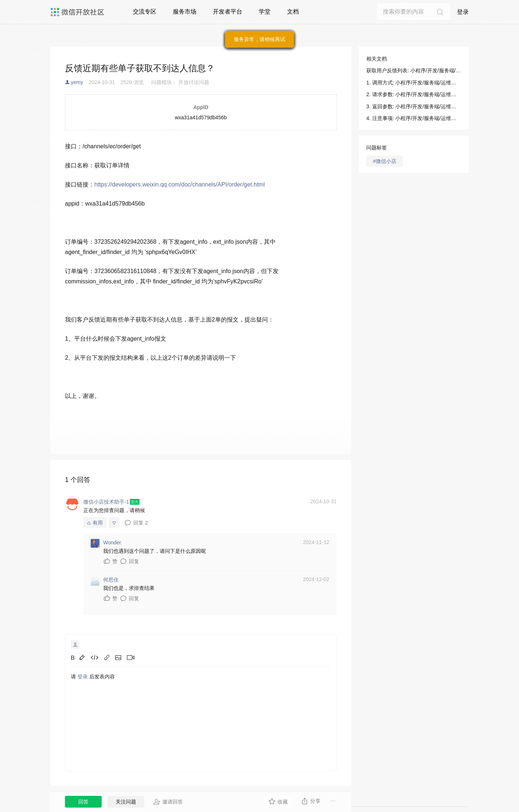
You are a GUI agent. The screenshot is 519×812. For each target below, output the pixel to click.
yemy (77, 82)
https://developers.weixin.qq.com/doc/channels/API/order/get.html (179, 184)
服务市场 (185, 12)
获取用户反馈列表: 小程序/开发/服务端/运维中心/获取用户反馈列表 (414, 70)
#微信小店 (385, 161)
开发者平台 (228, 12)
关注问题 (126, 802)
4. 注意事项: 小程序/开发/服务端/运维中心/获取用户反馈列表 (414, 118)
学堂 (265, 12)
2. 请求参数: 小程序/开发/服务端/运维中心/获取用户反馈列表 (414, 94)
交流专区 (145, 12)
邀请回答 (168, 802)
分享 (311, 801)
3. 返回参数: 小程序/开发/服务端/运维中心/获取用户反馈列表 (414, 106)
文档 (293, 12)
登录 (463, 12)
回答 (83, 802)
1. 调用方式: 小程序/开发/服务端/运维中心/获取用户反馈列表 (414, 83)
